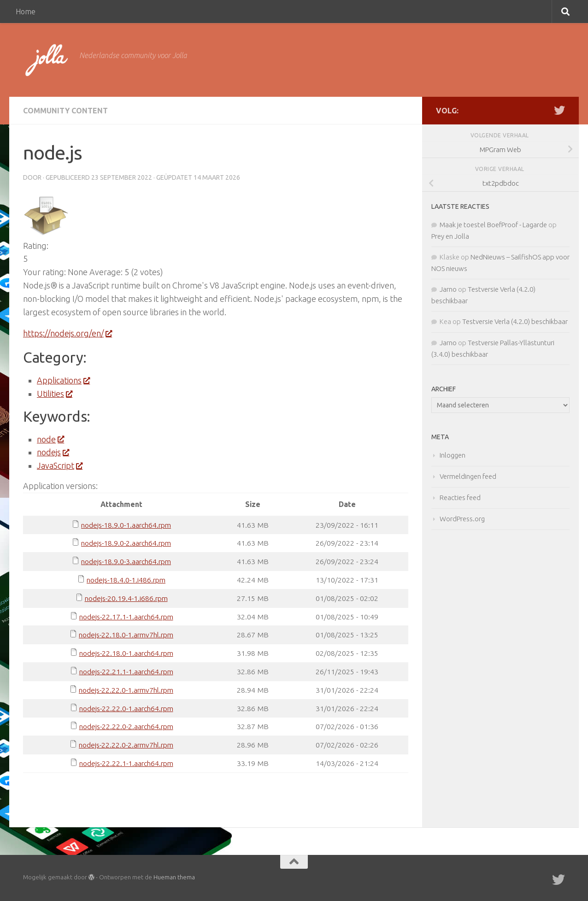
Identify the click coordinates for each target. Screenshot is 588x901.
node (50, 439)
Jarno (448, 289)
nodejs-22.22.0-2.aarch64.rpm (126, 726)
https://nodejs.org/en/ (67, 333)
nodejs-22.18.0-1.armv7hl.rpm (126, 635)
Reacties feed (460, 498)
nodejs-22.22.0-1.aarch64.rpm (126, 708)
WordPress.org (462, 519)
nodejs (53, 452)
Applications (63, 380)
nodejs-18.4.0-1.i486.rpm (126, 580)
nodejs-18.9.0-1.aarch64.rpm (126, 525)
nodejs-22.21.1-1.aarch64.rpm (126, 671)
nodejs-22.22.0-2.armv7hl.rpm (126, 745)
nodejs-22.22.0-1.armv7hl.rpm (126, 690)
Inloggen (453, 455)
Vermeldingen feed (468, 476)
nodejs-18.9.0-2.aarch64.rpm (126, 543)
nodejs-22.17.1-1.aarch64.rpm (126, 617)
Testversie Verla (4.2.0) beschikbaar (515, 321)
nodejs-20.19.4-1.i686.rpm (126, 598)
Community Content (65, 111)
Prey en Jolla (450, 236)
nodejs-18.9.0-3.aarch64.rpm (126, 561)
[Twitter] (559, 110)
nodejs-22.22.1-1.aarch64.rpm (126, 763)
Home (26, 12)
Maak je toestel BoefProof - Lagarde (493, 225)
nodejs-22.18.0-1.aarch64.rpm (126, 653)
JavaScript (59, 465)
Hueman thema (174, 877)
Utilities (54, 394)
